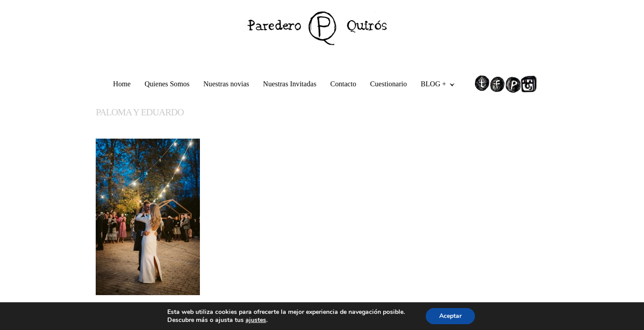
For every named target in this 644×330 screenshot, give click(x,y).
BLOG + (434, 85)
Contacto (343, 84)
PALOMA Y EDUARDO (140, 112)
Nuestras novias (226, 84)
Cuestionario (389, 84)
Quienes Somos (167, 84)
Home (122, 84)
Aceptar (450, 316)
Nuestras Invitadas (290, 84)
